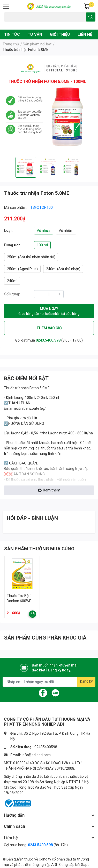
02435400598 (46, 747)
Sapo (85, 865)
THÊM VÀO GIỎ (49, 328)
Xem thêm (49, 490)
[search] (91, 17)
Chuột (21, 24)
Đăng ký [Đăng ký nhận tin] (86, 681)
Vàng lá (34, 24)
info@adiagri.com (36, 755)
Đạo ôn (9, 24)
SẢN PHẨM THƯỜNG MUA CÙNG (39, 549)
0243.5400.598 (48, 340)
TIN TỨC (12, 34)
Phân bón (48, 24)
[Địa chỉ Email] (49, 682)
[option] (26, 167)
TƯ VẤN (35, 34)
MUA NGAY (49, 311)
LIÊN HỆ (85, 34)
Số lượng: (12, 294)
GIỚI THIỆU (60, 34)
